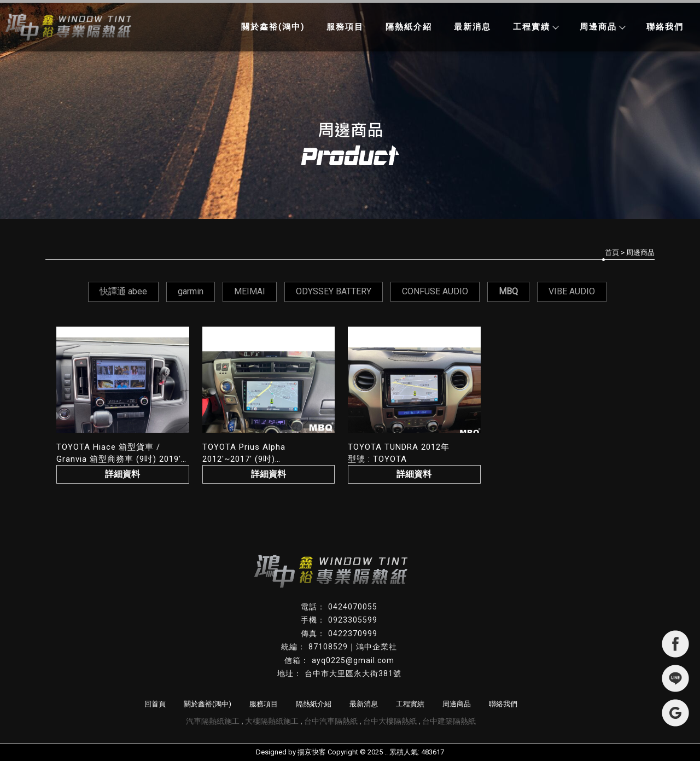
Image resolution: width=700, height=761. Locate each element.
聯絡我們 (665, 27)
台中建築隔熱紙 (449, 721)
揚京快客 (312, 752)
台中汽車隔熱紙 (331, 721)
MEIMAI (250, 291)
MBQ (508, 291)
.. (386, 752)
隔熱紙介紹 (409, 27)
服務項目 (345, 27)
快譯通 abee (123, 291)
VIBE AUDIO (572, 291)
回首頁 (155, 704)
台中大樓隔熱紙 (390, 721)
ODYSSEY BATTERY (334, 291)
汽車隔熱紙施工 (213, 721)
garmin (191, 291)
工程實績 (535, 27)
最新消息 (472, 27)
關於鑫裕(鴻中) (273, 27)
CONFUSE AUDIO (435, 291)
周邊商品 (602, 27)
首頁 (612, 252)
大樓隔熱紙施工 (272, 721)
